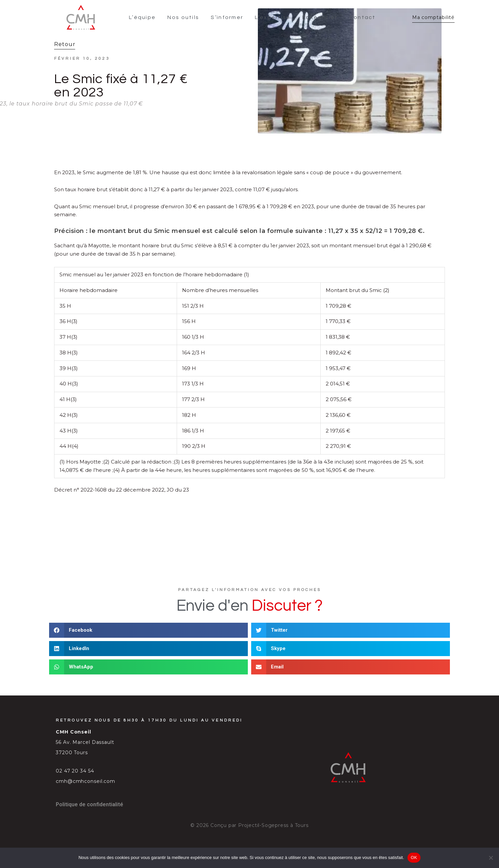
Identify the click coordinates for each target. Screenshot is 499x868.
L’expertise (274, 16)
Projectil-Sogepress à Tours (273, 822)
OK (414, 857)
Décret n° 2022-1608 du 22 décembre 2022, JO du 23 (122, 486)
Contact (364, 16)
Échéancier (321, 16)
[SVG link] (79, 16)
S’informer (228, 16)
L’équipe (143, 16)
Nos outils (185, 16)
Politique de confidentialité (90, 801)
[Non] (491, 858)
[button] (148, 627)
